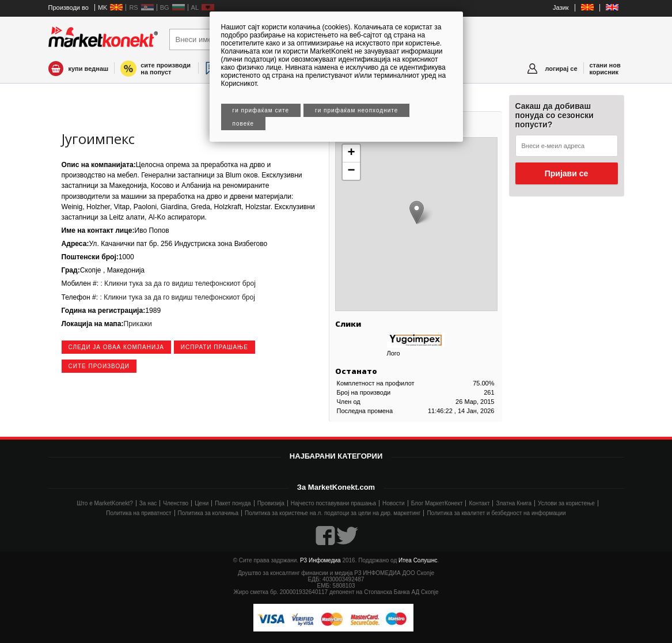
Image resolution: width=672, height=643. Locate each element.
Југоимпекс (98, 139)
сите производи (99, 366)
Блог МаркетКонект (437, 503)
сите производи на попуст (166, 69)
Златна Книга (514, 503)
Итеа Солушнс (418, 560)
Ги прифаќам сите (261, 110)
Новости (394, 503)
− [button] (351, 171)
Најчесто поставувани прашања (333, 503)
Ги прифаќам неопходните (356, 110)
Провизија (271, 503)
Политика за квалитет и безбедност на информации (496, 513)
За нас (148, 503)
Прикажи (137, 324)
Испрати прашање (214, 347)
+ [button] (351, 153)
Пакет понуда (233, 503)
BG (165, 7)
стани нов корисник (605, 69)
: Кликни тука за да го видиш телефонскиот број (177, 283)
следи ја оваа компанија (116, 347)
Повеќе (244, 124)
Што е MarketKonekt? (105, 503)
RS (133, 7)
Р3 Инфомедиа (320, 560)
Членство (176, 503)
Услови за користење (566, 503)
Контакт (479, 503)
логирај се (561, 69)
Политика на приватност (138, 513)
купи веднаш (89, 69)
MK (103, 7)
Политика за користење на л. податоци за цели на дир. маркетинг (333, 513)
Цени (202, 503)
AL (195, 7)
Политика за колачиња (208, 513)
